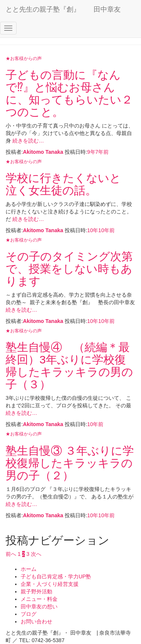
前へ (11, 554)
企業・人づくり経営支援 (50, 584)
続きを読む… (27, 141)
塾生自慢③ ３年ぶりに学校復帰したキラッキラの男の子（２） (70, 463)
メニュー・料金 (39, 599)
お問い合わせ (36, 621)
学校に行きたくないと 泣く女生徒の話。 (69, 184)
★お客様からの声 (24, 59)
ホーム (29, 569)
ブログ (29, 614)
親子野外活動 (36, 591)
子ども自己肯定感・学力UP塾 (56, 576)
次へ (36, 554)
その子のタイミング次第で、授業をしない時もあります (69, 269)
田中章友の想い (39, 606)
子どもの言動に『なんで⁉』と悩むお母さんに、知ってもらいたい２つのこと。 (69, 93)
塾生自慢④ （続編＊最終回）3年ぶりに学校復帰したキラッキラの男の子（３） (69, 366)
